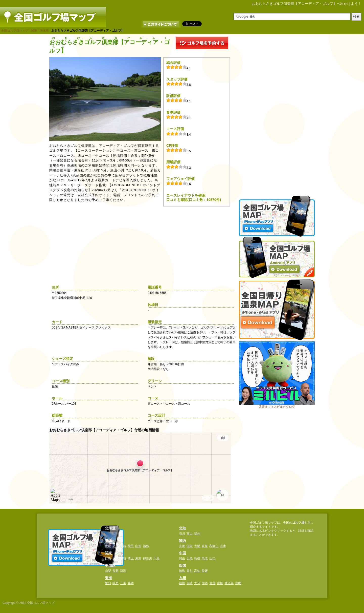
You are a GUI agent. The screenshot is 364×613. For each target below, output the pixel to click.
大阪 (197, 546)
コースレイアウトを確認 (186, 195)
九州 (183, 578)
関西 (183, 541)
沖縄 (238, 583)
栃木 (116, 558)
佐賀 (212, 583)
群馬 (108, 558)
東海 (108, 578)
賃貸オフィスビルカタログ (277, 407)
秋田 (131, 546)
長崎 (190, 583)
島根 (197, 558)
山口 (212, 558)
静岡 (131, 583)
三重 (123, 583)
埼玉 (131, 558)
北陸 (183, 528)
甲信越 (110, 565)
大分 (197, 583)
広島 (190, 558)
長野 (116, 571)
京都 (182, 546)
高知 (197, 571)
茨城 (123, 558)
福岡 (182, 583)
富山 (190, 534)
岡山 (182, 558)
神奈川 (147, 558)
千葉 (156, 558)
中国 (183, 553)
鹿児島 (229, 583)
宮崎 (220, 583)
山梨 (108, 571)
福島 (146, 546)
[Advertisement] (277, 113)
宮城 (123, 546)
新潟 (123, 571)
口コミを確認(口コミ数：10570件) (194, 200)
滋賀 (190, 546)
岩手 (116, 546)
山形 (138, 546)
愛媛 (205, 571)
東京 (138, 558)
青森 (108, 546)
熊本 (205, 583)
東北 (108, 541)
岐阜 (116, 583)
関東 (34, 31)
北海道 (110, 528)
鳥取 (205, 558)
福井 (197, 534)
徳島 (182, 571)
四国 (183, 565)
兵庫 (223, 546)
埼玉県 (44, 31)
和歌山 (214, 546)
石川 (182, 534)
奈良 (205, 546)
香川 (190, 571)
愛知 (108, 583)
